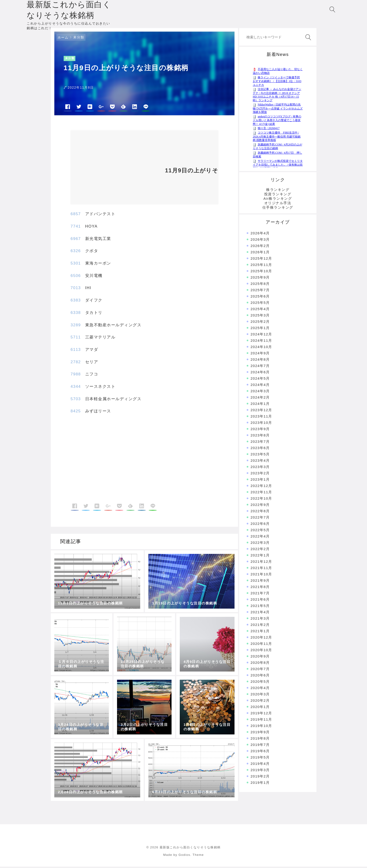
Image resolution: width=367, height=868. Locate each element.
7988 (76, 375)
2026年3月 (260, 241)
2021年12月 (261, 563)
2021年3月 (260, 619)
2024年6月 (260, 373)
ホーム (63, 39)
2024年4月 (260, 386)
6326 (76, 252)
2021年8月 (260, 588)
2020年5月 (260, 683)
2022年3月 (260, 544)
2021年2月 (260, 626)
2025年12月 (261, 260)
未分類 (79, 38)
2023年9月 (260, 430)
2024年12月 (261, 335)
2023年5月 (260, 455)
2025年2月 (260, 323)
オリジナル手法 (278, 204)
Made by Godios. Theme (183, 856)
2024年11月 (261, 342)
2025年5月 (260, 304)
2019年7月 (260, 746)
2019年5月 (260, 758)
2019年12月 (261, 714)
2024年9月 (260, 354)
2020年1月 (260, 708)
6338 (76, 314)
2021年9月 (260, 582)
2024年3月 (260, 392)
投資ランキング (278, 195)
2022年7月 (260, 518)
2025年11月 (261, 266)
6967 (76, 240)
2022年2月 (260, 550)
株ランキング (278, 191)
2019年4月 (260, 765)
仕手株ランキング (278, 209)
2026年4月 (260, 234)
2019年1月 (260, 784)
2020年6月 (260, 676)
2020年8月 (260, 664)
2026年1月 (260, 253)
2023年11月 (261, 417)
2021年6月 (260, 601)
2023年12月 (261, 411)
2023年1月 (260, 481)
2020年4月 (260, 689)
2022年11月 (261, 493)
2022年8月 (260, 512)
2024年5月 (260, 380)
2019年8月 (260, 739)
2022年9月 (260, 506)
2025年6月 (260, 297)
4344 (76, 388)
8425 (76, 412)
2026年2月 (260, 247)
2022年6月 (260, 525)
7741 (76, 227)
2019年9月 (260, 733)
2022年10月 (261, 499)
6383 (76, 301)
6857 (76, 215)
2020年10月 (261, 651)
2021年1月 (260, 632)
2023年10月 (261, 424)
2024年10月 (261, 348)
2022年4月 (260, 537)
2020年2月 (260, 702)
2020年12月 (261, 638)
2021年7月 (260, 594)
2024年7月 (260, 367)
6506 (76, 277)
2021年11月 (261, 569)
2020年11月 (261, 645)
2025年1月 (260, 329)
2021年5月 (260, 607)
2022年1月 (260, 556)
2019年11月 (261, 721)
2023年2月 (260, 474)
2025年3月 (260, 316)
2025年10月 (261, 272)
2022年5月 (260, 531)
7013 (76, 289)
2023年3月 (260, 468)
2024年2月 (260, 398)
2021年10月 (261, 575)
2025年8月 (260, 285)
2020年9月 (260, 657)
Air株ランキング (278, 200)
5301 (76, 264)
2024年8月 (260, 361)
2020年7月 (260, 670)
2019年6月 (260, 752)
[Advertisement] (115, 170)
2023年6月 (260, 449)
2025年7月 (260, 291)
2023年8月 (260, 436)
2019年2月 (260, 777)
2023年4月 (260, 462)
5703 (76, 400)
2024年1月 (260, 405)
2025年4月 (260, 310)
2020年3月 (260, 695)
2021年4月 (260, 613)
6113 (76, 351)
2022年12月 (261, 487)
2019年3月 (260, 771)
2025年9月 (260, 278)
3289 (76, 326)
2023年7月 (260, 443)
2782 (76, 363)
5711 (76, 338)
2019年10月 (261, 727)
